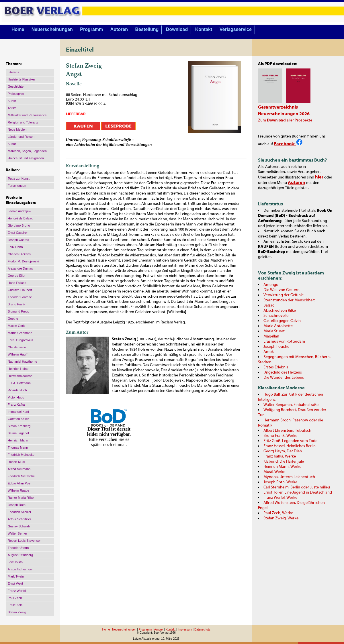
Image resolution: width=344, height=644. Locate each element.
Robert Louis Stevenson (25, 541)
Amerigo (271, 285)
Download (177, 29)
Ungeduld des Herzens (283, 372)
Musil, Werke (274, 472)
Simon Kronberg (19, 426)
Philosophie (16, 94)
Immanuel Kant (18, 412)
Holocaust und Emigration (26, 158)
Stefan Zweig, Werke (281, 518)
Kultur (12, 144)
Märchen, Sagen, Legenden (27, 151)
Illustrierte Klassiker (21, 79)
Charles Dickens (19, 254)
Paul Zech (15, 598)
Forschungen (17, 186)
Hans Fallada (17, 283)
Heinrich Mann (18, 440)
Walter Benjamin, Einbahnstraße (291, 405)
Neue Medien (17, 129)
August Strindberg (20, 555)
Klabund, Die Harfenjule (284, 462)
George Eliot (16, 276)
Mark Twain (16, 576)
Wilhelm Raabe (18, 490)
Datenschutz (202, 630)
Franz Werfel (17, 591)
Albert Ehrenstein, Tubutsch (287, 431)
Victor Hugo (16, 397)
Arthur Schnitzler (19, 519)
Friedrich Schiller (19, 512)
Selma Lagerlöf (18, 433)
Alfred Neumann (19, 469)
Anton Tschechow (20, 569)
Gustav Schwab (19, 526)
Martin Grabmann (20, 333)
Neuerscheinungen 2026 (284, 114)
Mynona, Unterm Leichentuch (289, 477)
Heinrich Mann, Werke (282, 467)
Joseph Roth (17, 505)
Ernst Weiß (15, 584)
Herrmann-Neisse (20, 376)
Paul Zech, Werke (278, 513)
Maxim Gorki (17, 326)
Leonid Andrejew (19, 211)
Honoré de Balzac (20, 218)
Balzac (269, 305)
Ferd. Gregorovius (20, 340)
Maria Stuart (274, 331)
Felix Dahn (15, 247)
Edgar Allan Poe (19, 483)
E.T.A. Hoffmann (19, 383)
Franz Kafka (16, 405)
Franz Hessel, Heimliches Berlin (290, 446)
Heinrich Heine (18, 369)
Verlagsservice (236, 29)
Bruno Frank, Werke (280, 436)
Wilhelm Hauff (17, 354)
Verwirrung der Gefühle (284, 295)
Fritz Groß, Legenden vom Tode (290, 441)
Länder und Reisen (21, 137)
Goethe (13, 319)
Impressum (185, 630)
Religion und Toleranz (23, 122)
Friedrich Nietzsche (21, 476)
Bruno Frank (16, 304)
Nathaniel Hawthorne (23, 362)
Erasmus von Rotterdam (284, 341)
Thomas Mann (18, 447)
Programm (91, 29)
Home (18, 29)
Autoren (119, 29)
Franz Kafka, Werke (280, 456)
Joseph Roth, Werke (280, 482)
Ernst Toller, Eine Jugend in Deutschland (298, 492)
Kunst (12, 101)
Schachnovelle (276, 316)
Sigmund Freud (18, 311)
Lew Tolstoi (15, 562)
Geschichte (16, 87)
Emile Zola (15, 605)
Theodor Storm (18, 548)
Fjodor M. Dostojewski (23, 261)
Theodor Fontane (20, 297)
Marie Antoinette (278, 326)
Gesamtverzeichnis (278, 107)
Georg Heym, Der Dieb (283, 451)
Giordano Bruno (19, 225)
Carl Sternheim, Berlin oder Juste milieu (297, 487)
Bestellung (147, 29)
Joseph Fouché (276, 347)
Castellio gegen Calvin (282, 321)
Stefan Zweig (17, 612)
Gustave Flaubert (20, 290)
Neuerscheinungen (52, 29)
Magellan (271, 336)
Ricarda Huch (17, 390)
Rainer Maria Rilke (21, 498)
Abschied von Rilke (280, 311)
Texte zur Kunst (19, 178)
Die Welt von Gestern (282, 290)
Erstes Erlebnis (276, 367)
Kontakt (204, 29)
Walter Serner (17, 533)
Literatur (13, 72)
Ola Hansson (17, 347)
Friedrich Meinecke (21, 455)
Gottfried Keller (18, 419)
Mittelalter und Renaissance (27, 115)
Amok (269, 352)
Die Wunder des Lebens (284, 378)
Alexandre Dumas (20, 268)
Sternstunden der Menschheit (289, 300)
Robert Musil (17, 462)
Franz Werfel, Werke (280, 498)
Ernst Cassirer (18, 233)
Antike (12, 108)
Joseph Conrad (18, 240)
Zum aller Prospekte (285, 120)
